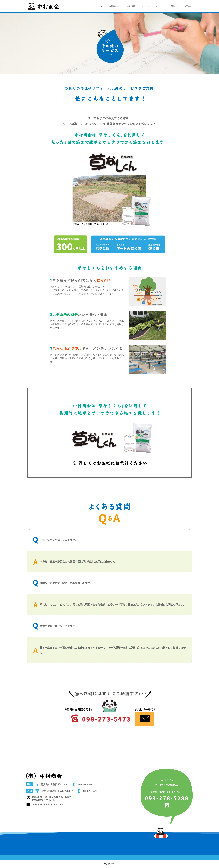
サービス (145, 6)
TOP (100, 6)
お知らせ (160, 6)
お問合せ (188, 6)
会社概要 (131, 6)
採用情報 (174, 6)
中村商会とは (115, 6)
